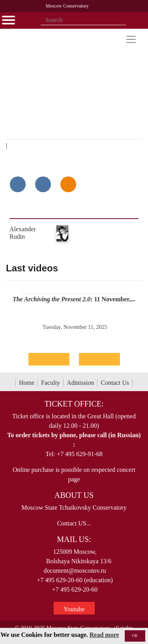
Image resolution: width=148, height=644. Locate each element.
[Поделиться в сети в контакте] (18, 184)
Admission (80, 383)
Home (27, 383)
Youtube (74, 609)
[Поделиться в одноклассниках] (68, 184)
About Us (74, 495)
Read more (104, 635)
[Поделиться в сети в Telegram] (43, 184)
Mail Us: (74, 539)
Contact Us (115, 383)
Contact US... (74, 523)
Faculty (51, 383)
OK (135, 636)
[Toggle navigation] (131, 39)
